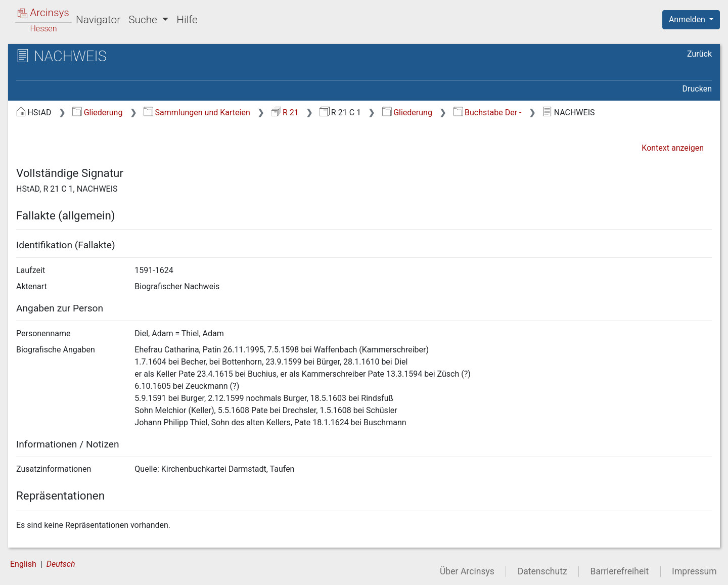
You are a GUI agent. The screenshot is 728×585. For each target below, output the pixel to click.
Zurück (699, 54)
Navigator (98, 20)
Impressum (694, 571)
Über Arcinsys (467, 571)
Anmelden (688, 19)
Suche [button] (144, 20)
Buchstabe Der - (488, 112)
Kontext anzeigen (673, 148)
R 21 (285, 112)
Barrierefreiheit (620, 571)
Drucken (697, 89)
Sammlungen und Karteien (197, 112)
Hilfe (187, 20)
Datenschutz (542, 571)
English (23, 564)
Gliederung (97, 112)
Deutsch (61, 564)
